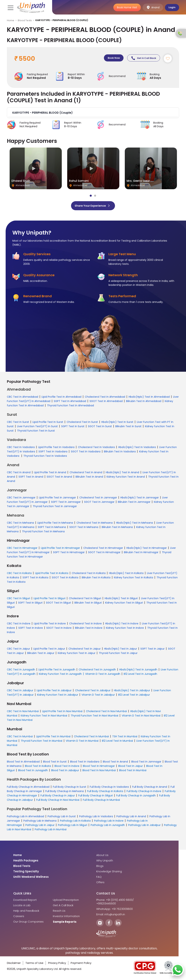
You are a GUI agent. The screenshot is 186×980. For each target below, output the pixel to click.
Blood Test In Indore (67, 767)
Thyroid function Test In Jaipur (118, 654)
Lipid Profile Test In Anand (50, 473)
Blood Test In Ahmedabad (23, 763)
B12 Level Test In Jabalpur (134, 696)
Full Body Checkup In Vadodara (109, 788)
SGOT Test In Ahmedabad (106, 402)
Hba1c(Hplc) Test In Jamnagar (140, 499)
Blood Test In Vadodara (85, 763)
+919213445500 (106, 905)
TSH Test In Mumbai (125, 737)
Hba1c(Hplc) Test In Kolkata (126, 574)
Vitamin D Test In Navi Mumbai (141, 717)
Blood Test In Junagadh (33, 771)
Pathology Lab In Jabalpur (144, 826)
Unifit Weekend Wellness (31, 878)
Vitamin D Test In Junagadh (103, 675)
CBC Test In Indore (19, 625)
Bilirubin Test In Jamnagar (134, 503)
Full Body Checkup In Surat (70, 788)
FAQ (99, 878)
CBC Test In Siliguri (19, 599)
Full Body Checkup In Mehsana (65, 792)
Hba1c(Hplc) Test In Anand (122, 473)
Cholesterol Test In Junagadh (97, 671)
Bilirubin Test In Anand (89, 478)
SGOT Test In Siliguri (58, 604)
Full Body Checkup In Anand (150, 788)
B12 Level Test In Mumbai (117, 742)
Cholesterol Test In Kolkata (89, 574)
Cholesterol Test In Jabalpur (93, 691)
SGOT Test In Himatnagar (104, 553)
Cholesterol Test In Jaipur (85, 650)
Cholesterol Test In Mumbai (91, 737)
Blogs (100, 867)
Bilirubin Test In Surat (128, 427)
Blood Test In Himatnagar (99, 767)
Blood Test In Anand (115, 763)
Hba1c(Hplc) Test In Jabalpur (132, 691)
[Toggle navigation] (10, 7)
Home (11, 20)
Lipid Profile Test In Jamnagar (57, 499)
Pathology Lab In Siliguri (73, 826)
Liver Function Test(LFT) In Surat (37, 427)
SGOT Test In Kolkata (65, 579)
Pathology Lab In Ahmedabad (26, 817)
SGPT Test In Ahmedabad (70, 402)
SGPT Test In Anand (31, 478)
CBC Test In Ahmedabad (23, 398)
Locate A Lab (22, 906)
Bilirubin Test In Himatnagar (141, 553)
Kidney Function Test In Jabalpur (58, 696)
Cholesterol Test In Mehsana (95, 524)
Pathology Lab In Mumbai (51, 830)
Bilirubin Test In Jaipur (41, 654)
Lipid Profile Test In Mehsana (55, 524)
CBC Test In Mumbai (20, 737)
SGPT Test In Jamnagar (66, 503)
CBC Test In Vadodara (21, 448)
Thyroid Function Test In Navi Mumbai (94, 717)
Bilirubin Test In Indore (89, 629)
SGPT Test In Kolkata (35, 579)
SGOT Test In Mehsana (84, 528)
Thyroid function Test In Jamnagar (55, 507)
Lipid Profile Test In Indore (50, 625)
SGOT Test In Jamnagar (99, 503)
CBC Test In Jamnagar (21, 499)
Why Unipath (105, 862)
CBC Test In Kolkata (19, 574)
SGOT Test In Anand (59, 478)
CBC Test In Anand (19, 473)
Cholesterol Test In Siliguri (85, 599)
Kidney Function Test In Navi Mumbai (44, 717)
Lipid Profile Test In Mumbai (53, 737)
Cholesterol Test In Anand (86, 473)
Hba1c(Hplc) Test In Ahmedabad (149, 398)
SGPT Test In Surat (73, 427)
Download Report (25, 901)
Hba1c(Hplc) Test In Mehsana (135, 524)
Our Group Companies (28, 923)
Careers (19, 917)
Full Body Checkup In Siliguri (96, 797)
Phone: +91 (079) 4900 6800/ (115, 901)
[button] (93, 114)
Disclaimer (14, 964)
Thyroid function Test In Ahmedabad (70, 407)
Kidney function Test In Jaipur (77, 654)
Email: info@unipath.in (111, 915)
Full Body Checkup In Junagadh (136, 797)
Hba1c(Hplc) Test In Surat (117, 423)
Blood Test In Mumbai (133, 771)
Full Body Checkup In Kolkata (105, 792)
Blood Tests (25, 20)
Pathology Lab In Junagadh (108, 826)
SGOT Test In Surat (100, 427)
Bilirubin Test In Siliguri (88, 604)
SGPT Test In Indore (31, 629)
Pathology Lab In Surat (62, 817)
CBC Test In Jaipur (18, 650)
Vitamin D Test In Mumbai (82, 742)
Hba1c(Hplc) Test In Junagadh (138, 671)
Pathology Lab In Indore (109, 822)
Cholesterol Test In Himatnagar (103, 549)
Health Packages (26, 862)
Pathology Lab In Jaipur (40, 826)
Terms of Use (34, 964)
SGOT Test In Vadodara (86, 453)
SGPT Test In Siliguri (30, 604)
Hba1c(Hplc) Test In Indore (122, 625)
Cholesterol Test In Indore (85, 625)
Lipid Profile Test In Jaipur (49, 650)
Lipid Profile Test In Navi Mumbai (62, 712)
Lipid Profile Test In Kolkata (52, 574)
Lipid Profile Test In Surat (48, 423)
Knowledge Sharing (109, 873)
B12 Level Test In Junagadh (140, 675)
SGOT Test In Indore (59, 629)
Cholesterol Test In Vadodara (96, 448)
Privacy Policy (57, 964)
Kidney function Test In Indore (125, 629)
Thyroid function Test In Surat (36, 432)
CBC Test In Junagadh (21, 671)
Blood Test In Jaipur (131, 767)
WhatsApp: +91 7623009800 (115, 910)
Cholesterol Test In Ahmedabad (105, 398)
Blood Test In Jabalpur (65, 771)
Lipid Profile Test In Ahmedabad (61, 398)
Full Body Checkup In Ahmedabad (28, 788)
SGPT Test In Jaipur (152, 650)
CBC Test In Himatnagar (22, 549)
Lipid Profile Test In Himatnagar (60, 549)
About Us (102, 856)
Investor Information (66, 917)
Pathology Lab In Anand (131, 817)
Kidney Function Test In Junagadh (60, 675)
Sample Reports (65, 923)
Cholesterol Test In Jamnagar (98, 499)
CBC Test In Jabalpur (20, 691)
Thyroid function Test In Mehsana (43, 533)
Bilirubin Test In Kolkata (96, 579)
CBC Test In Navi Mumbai (23, 712)
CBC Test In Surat (18, 423)
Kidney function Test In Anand (126, 478)
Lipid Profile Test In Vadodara (56, 448)
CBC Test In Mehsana (20, 524)
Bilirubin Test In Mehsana (117, 528)
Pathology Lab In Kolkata (75, 822)
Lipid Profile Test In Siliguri (49, 599)
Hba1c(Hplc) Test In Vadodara (137, 448)
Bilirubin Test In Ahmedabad (144, 402)
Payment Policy (81, 964)
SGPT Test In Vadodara (53, 453)
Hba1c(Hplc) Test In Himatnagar (147, 549)
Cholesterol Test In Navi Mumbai (106, 712)
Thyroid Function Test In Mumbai (42, 742)
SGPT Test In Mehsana (52, 528)
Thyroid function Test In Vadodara (45, 457)
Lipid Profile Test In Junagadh (57, 671)
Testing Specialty (26, 873)
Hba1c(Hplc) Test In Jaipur (121, 650)
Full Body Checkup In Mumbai (101, 801)
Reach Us (59, 912)
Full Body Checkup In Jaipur (58, 797)
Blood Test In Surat (55, 763)
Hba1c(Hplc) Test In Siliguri (121, 599)
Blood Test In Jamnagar (146, 763)
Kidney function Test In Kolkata (134, 579)
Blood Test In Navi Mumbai (99, 771)
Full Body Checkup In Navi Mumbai (58, 801)
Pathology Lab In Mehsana (40, 822)
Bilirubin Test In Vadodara (120, 453)
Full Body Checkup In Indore (144, 792)
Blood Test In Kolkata (38, 767)
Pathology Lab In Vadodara (96, 817)
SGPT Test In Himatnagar (69, 553)
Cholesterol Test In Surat (82, 423)
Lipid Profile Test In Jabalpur (54, 691)
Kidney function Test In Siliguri (124, 604)
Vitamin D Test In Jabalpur (98, 696)
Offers (100, 883)
